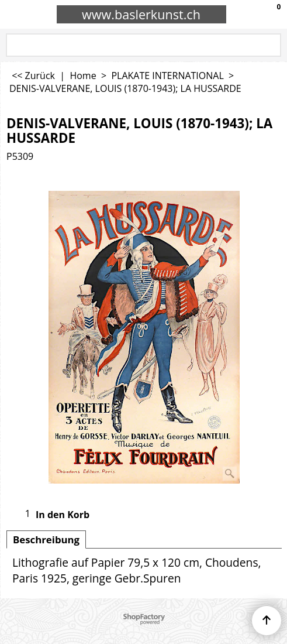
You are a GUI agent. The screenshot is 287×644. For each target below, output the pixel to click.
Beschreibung (46, 539)
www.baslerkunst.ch (141, 14)
